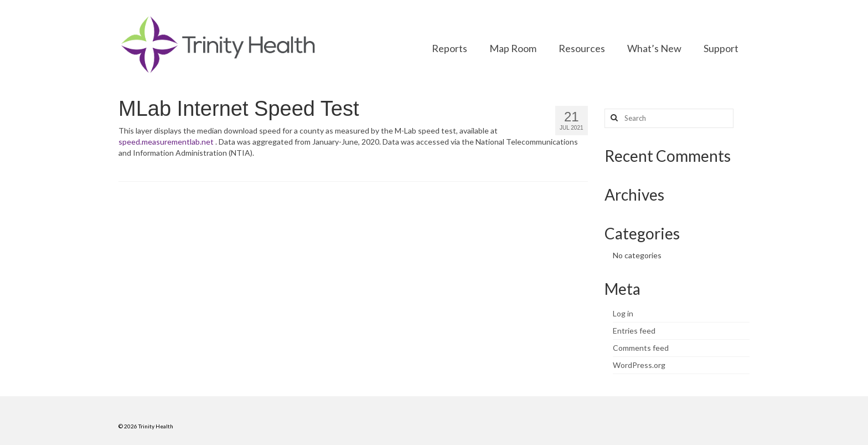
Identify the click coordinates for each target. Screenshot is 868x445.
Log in (623, 313)
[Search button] (613, 118)
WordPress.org (639, 365)
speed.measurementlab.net (166, 142)
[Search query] (669, 118)
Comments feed (641, 348)
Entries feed (634, 331)
